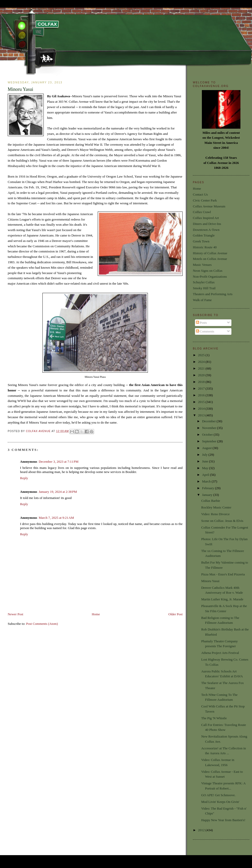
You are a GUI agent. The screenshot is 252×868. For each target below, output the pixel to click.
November (210, 428)
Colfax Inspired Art (206, 218)
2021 (202, 368)
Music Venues (202, 265)
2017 (202, 388)
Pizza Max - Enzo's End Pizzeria (223, 574)
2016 (202, 395)
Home (96, 614)
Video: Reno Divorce (215, 514)
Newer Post (15, 614)
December (209, 421)
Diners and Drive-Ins (207, 224)
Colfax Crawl (202, 212)
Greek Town (201, 241)
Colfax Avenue (39, 431)
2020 (202, 375)
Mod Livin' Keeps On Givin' (220, 802)
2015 (202, 402)
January (208, 495)
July (205, 455)
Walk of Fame (202, 300)
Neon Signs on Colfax (208, 271)
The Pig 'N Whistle (214, 718)
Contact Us (200, 194)
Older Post (175, 614)
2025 (202, 355)
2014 (202, 409)
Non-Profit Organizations (210, 277)
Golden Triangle (204, 235)
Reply (24, 478)
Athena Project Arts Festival (220, 653)
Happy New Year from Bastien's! (223, 820)
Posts (201, 323)
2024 (202, 362)
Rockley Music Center (216, 507)
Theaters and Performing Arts (213, 294)
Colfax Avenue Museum (209, 206)
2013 (202, 415)
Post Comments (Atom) (42, 624)
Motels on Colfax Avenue (210, 259)
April (206, 475)
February (209, 488)
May (206, 468)
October (208, 435)
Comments (205, 331)
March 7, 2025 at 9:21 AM (56, 518)
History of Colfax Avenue (210, 253)
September (210, 441)
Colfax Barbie (210, 501)
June (206, 461)
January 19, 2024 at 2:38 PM (58, 492)
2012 (202, 830)
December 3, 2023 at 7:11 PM (58, 462)
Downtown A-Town (206, 230)
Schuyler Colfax (204, 282)
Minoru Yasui (210, 581)
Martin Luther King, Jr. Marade (222, 599)
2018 (202, 382)
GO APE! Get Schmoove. (218, 795)
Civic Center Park (205, 200)
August (207, 448)
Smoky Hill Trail (204, 288)
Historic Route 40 (205, 247)
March (207, 481)
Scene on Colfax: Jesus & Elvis (222, 521)
